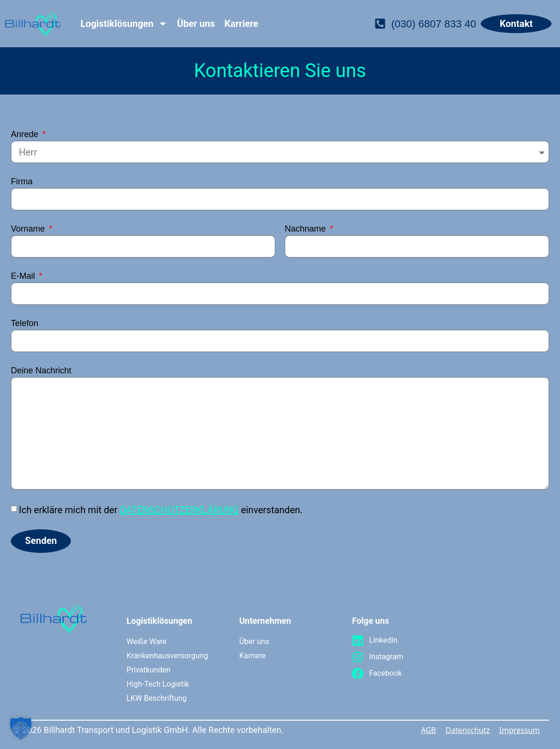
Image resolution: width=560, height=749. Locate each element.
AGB (429, 730)
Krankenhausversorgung (166, 656)
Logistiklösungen (124, 24)
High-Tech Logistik (158, 684)
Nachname (306, 229)
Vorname (29, 229)
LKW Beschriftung (157, 698)
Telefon (25, 323)
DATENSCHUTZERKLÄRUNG (179, 510)
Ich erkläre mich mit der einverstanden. (161, 510)
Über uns (196, 24)
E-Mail (24, 276)
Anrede (26, 134)
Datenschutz (468, 730)
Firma (22, 182)
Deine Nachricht (41, 371)
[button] (21, 728)
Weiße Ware (147, 641)
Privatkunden (148, 670)
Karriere (241, 24)
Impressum (519, 730)
